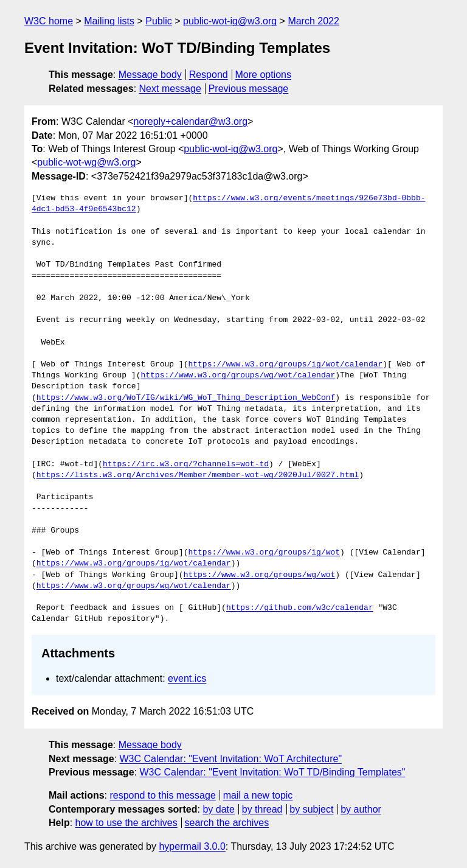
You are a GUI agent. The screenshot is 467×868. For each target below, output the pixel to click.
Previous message (249, 89)
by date (218, 809)
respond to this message (162, 795)
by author (361, 809)
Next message (170, 89)
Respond (209, 75)
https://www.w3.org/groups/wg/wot (260, 575)
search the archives (227, 823)
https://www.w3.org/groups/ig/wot (264, 553)
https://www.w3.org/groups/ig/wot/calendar (285, 365)
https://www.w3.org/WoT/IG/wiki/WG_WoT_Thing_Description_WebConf (186, 398)
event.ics (187, 678)
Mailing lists (109, 21)
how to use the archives (126, 823)
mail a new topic (258, 795)
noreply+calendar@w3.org (191, 121)
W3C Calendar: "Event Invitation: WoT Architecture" (231, 759)
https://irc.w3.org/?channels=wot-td (186, 464)
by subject (311, 809)
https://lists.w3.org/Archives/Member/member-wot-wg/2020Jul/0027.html (198, 475)
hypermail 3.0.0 (192, 846)
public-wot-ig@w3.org (230, 21)
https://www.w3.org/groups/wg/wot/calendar (238, 376)
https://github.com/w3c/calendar (300, 608)
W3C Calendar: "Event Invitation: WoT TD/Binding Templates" (272, 772)
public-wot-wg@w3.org (86, 162)
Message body (150, 75)
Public (159, 21)
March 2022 (313, 21)
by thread (262, 809)
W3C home (49, 21)
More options (264, 75)
